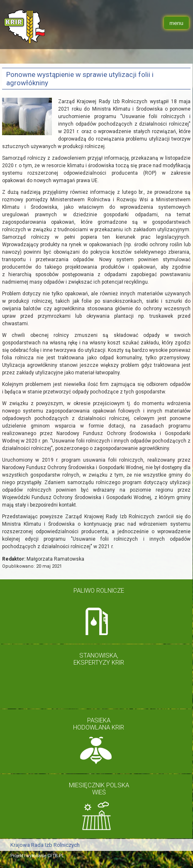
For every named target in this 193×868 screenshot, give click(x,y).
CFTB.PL (56, 856)
